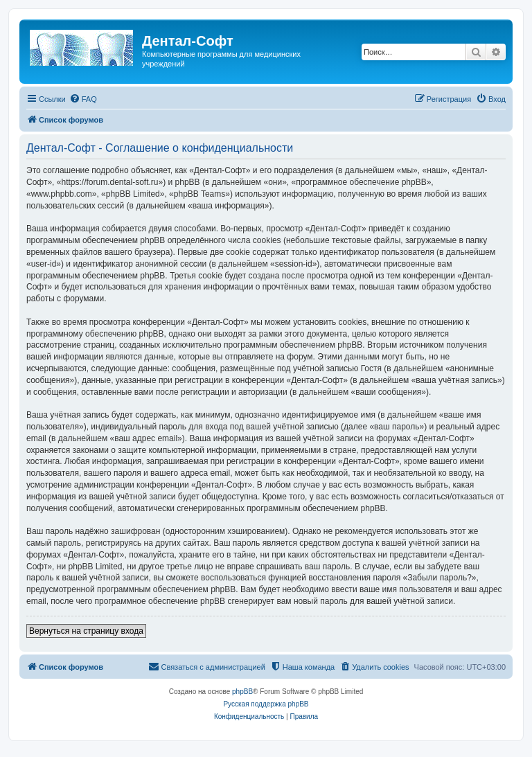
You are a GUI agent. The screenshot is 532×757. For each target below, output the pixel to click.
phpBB (242, 692)
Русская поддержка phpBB (266, 704)
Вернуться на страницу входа (86, 631)
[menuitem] (83, 99)
